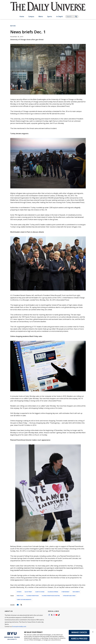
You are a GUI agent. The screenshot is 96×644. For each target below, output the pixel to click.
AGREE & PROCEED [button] (79, 639)
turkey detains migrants (24, 600)
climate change (40, 592)
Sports (50, 16)
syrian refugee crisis (69, 596)
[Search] (72, 17)
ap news (19, 592)
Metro (41, 16)
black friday (28, 592)
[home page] (48, 8)
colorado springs (53, 592)
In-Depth (60, 16)
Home (22, 16)
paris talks (20, 596)
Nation (13, 26)
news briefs (76, 592)
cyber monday (65, 592)
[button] (93, 632)
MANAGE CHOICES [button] (79, 632)
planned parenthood (33, 596)
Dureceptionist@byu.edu (20, 626)
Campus (31, 16)
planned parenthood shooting (51, 596)
